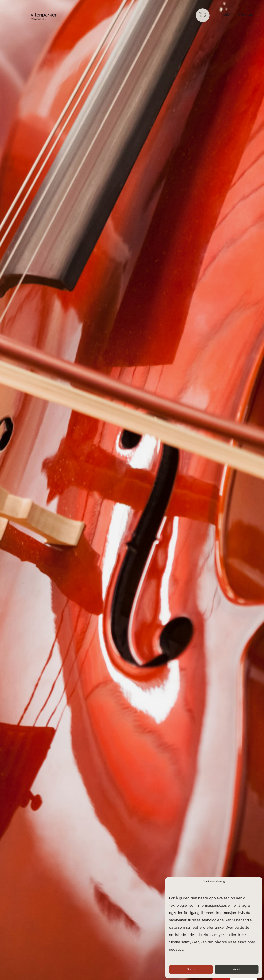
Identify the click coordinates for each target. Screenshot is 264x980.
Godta (191, 969)
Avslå (237, 969)
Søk (227, 15)
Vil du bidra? (203, 15)
